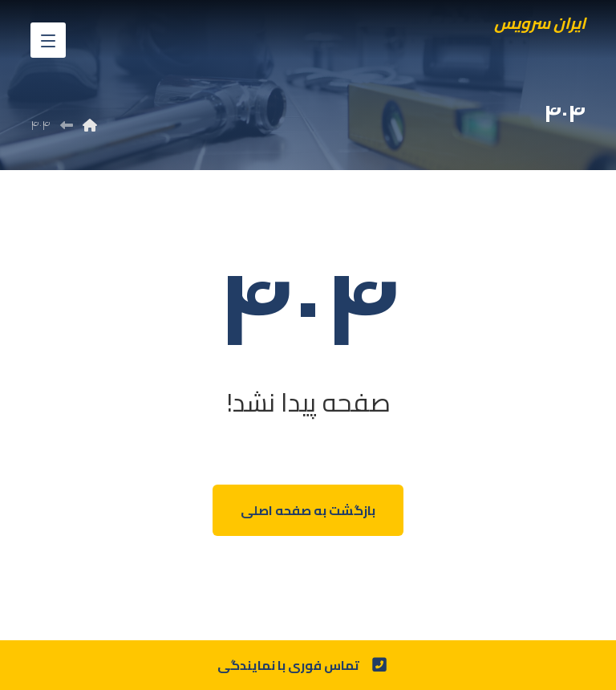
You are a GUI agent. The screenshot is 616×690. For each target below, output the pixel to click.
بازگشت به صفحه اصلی (308, 510)
